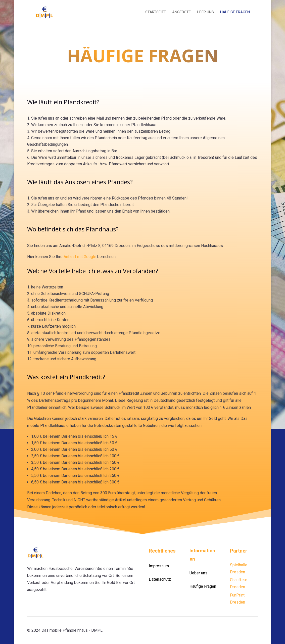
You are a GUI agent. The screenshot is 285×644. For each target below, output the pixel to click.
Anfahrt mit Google (80, 257)
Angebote (181, 12)
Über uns (205, 12)
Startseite (156, 12)
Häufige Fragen (235, 12)
